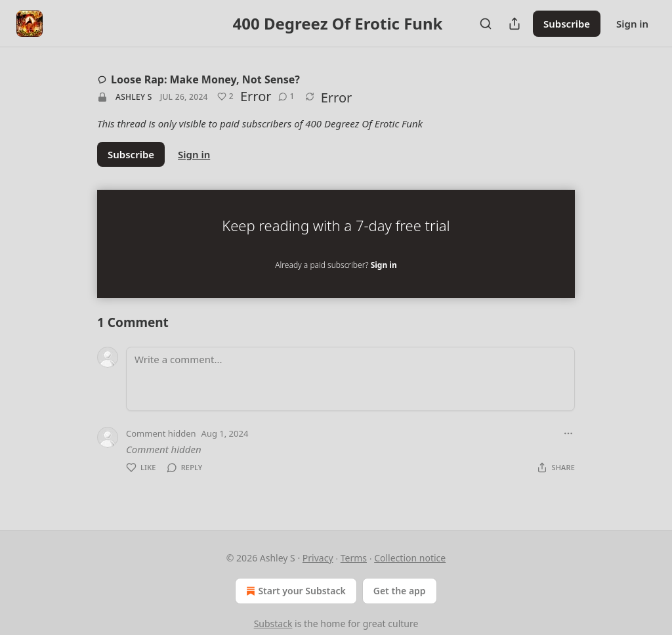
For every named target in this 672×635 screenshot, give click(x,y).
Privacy (318, 558)
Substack (273, 624)
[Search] (486, 24)
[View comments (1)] (286, 97)
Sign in (632, 24)
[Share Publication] (514, 24)
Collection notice (410, 558)
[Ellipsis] (568, 433)
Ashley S (134, 97)
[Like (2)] (225, 97)
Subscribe (567, 24)
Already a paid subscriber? (336, 265)
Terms (354, 558)
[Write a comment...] (350, 379)
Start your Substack (294, 591)
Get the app (400, 591)
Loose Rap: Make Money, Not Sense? (199, 79)
